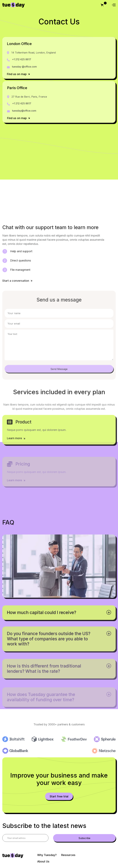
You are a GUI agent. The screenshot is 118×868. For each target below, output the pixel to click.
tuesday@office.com (25, 111)
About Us (43, 861)
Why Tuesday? (47, 855)
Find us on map (19, 74)
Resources (68, 855)
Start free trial (59, 796)
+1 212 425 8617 (22, 59)
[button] (103, 5)
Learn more (16, 440)
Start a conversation (18, 283)
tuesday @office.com (24, 67)
